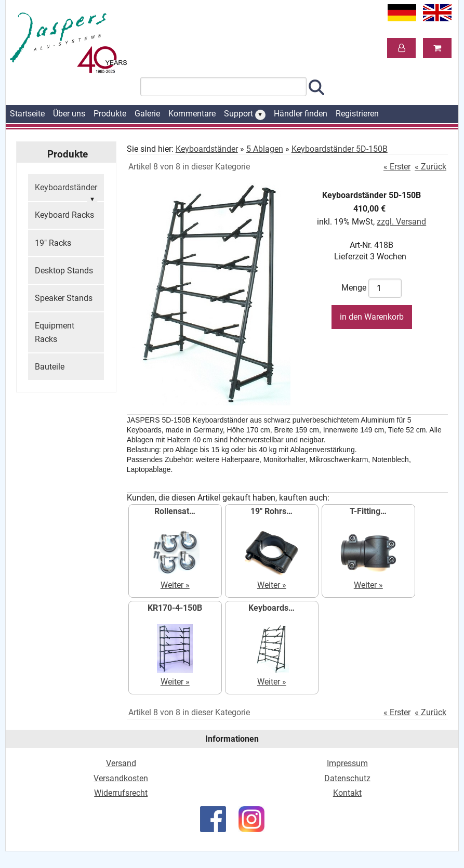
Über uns (69, 114)
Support (245, 114)
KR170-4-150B (175, 608)
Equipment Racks (55, 332)
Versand (121, 763)
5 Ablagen (265, 149)
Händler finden (301, 114)
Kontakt (347, 793)
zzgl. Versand (401, 222)
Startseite (27, 114)
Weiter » (175, 585)
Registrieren (357, 114)
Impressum (347, 763)
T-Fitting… (368, 511)
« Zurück (430, 167)
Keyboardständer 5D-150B (340, 149)
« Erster (397, 167)
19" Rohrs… (271, 511)
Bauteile (50, 367)
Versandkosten (121, 778)
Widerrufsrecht (121, 793)
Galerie (147, 114)
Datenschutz (347, 778)
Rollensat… (175, 511)
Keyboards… (271, 608)
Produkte (110, 114)
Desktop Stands (64, 271)
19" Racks (53, 243)
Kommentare (192, 114)
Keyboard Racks (64, 215)
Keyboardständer (66, 192)
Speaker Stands (64, 298)
